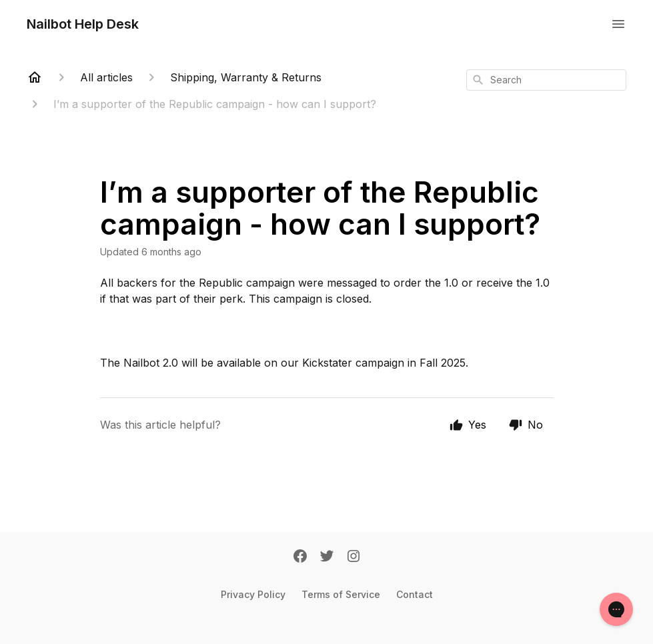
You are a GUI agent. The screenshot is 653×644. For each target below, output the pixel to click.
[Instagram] (354, 557)
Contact (415, 594)
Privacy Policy (253, 594)
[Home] (35, 77)
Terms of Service (341, 594)
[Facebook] (300, 557)
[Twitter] (327, 557)
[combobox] (546, 80)
